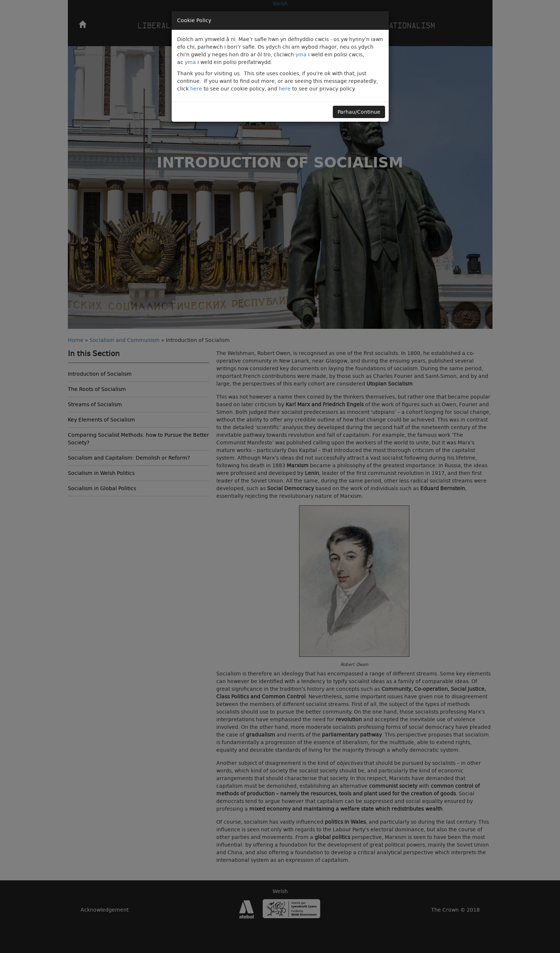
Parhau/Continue (359, 112)
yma (301, 54)
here (196, 89)
